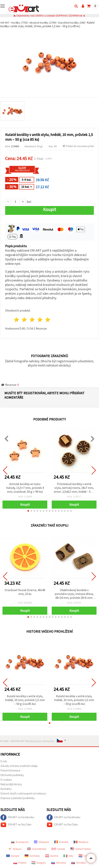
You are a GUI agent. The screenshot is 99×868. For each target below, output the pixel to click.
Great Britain (37, 849)
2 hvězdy (25, 319)
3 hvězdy (32, 319)
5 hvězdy (48, 319)
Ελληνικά (41, 842)
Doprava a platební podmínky (17, 798)
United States (81, 849)
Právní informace (10, 770)
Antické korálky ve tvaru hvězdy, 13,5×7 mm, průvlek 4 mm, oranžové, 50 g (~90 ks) (25, 488)
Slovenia (58, 863)
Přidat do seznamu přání (78, 146)
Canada (58, 849)
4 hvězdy (40, 319)
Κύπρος (15, 849)
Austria (52, 856)
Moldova (81, 842)
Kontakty (6, 789)
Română (61, 842)
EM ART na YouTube (16, 825)
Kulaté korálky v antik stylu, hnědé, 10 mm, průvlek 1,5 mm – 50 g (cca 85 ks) (25, 700)
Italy (68, 856)
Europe (13, 856)
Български (20, 842)
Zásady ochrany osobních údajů (19, 766)
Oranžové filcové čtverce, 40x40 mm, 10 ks (25, 592)
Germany (32, 856)
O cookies (6, 780)
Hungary (39, 863)
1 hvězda (17, 319)
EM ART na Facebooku (17, 817)
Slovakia (78, 863)
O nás (4, 761)
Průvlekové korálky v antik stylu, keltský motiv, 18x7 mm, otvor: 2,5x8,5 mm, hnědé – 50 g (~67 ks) (74, 488)
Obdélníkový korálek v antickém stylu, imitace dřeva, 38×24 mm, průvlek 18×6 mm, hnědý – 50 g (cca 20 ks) (74, 594)
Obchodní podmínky (12, 775)
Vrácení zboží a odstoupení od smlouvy (23, 793)
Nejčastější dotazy (11, 784)
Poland (20, 863)
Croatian (86, 856)
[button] (28, 511)
